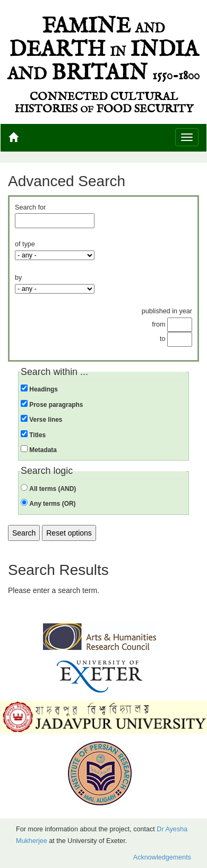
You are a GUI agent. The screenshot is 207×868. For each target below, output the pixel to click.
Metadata (43, 450)
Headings (44, 389)
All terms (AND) (53, 489)
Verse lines (46, 420)
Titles (37, 435)
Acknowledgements (162, 857)
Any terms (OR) (52, 504)
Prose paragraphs (56, 405)
